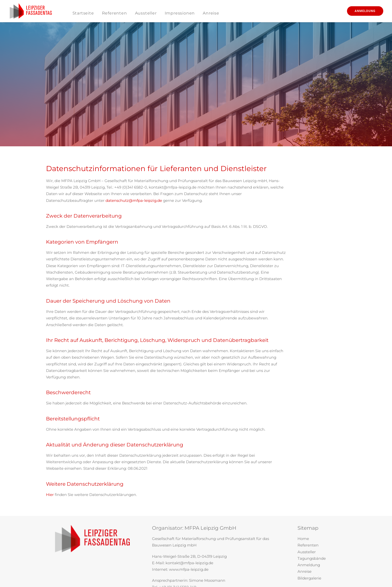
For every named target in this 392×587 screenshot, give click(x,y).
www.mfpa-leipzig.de (189, 522)
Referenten (114, 13)
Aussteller (146, 13)
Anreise (211, 13)
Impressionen (180, 13)
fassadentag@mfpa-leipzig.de (193, 546)
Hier (50, 447)
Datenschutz (309, 548)
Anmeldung (309, 517)
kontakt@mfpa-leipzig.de (189, 515)
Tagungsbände (312, 511)
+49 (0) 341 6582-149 (178, 540)
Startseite (83, 13)
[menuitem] (83, 13)
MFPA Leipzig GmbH (210, 480)
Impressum (308, 542)
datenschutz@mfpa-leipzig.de (134, 153)
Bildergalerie (309, 531)
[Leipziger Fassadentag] (31, 11)
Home (303, 491)
